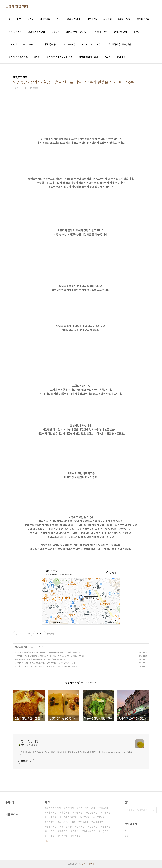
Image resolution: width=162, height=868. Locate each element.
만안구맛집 (92, 812)
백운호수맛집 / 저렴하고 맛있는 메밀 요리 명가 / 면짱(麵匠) (38, 659)
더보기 (48, 841)
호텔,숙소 (121, 57)
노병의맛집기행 (54, 808)
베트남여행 (67, 826)
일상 (59, 19)
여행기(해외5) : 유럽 (88, 57)
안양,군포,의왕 (74, 19)
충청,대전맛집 (101, 32)
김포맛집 (81, 826)
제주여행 (65, 812)
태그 (19, 19)
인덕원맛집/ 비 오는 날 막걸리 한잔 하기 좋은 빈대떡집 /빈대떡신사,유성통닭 (45, 666)
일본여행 (63, 836)
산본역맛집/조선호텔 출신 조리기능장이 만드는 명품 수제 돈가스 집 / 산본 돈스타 (47, 652)
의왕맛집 (78, 812)
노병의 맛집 (98, 822)
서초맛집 (104, 808)
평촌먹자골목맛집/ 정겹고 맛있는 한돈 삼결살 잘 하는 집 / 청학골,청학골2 (44, 663)
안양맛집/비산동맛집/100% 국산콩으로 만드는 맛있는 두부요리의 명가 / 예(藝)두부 (48, 656)
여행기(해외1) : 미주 (91, 44)
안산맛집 (50, 836)
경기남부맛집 (124, 19)
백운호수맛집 (89, 831)
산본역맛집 (99, 817)
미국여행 (70, 808)
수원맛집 (106, 812)
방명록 (30, 19)
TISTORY (82, 864)
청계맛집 (50, 822)
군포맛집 (85, 817)
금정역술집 (51, 817)
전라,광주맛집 (120, 32)
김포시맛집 (92, 19)
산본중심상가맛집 (87, 808)
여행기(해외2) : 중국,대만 (119, 44)
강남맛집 (50, 831)
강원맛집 (55, 32)
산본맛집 (106, 826)
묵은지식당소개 (30, 44)
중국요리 (84, 822)
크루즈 (107, 57)
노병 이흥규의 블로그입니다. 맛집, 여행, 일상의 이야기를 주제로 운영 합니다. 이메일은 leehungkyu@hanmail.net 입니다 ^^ (76, 753)
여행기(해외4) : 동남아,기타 (59, 57)
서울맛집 (108, 19)
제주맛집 (137, 32)
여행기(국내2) (69, 44)
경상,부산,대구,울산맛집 (77, 32)
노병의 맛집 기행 (17, 6)
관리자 (92, 864)
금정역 (75, 831)
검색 (153, 810)
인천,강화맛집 (15, 32)
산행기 (37, 57)
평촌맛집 (76, 836)
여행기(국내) (50, 44)
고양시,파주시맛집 (36, 32)
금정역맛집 (51, 826)
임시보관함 (45, 19)
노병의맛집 (51, 812)
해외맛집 (13, 44)
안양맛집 (93, 826)
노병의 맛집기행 (69, 817)
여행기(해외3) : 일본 (18, 57)
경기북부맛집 (143, 19)
